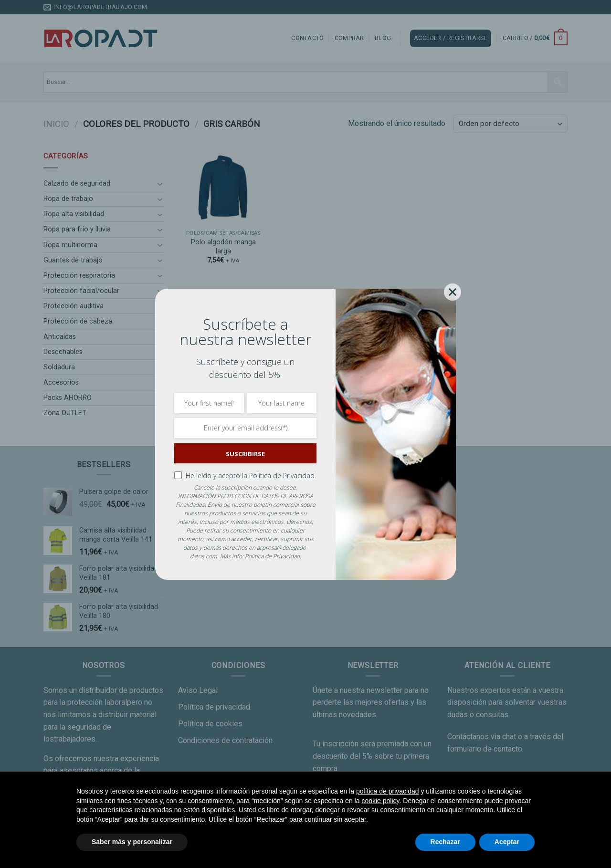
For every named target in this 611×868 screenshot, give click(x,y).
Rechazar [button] (445, 842)
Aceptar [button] (507, 842)
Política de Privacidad (272, 556)
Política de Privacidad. (283, 476)
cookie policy (380, 801)
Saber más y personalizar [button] (132, 842)
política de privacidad (388, 791)
